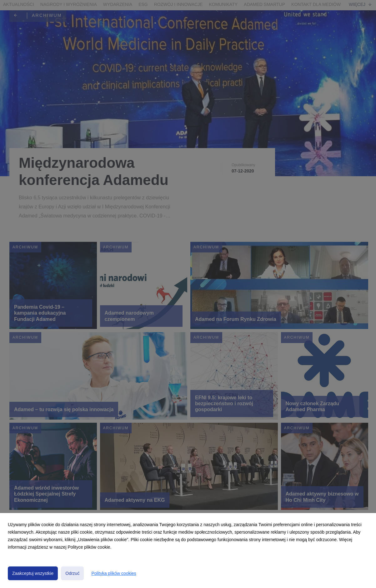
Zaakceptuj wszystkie (33, 573)
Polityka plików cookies (114, 573)
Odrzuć (72, 573)
